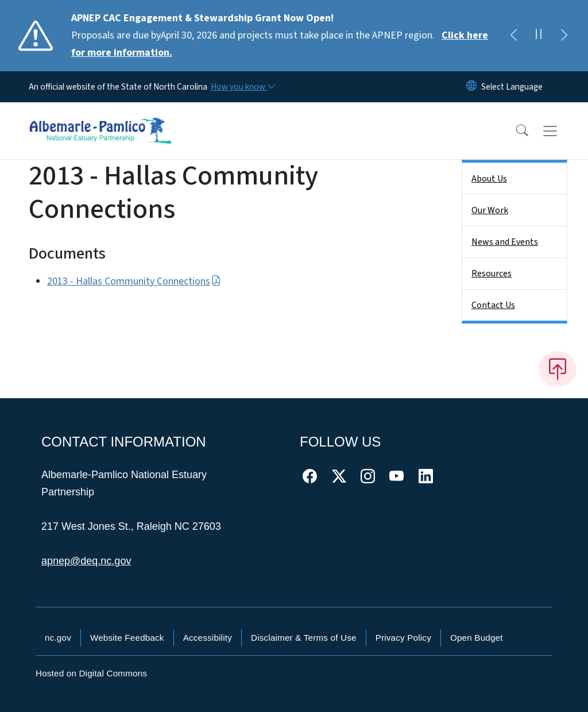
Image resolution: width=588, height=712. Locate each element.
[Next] (564, 36)
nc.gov (58, 638)
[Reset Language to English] (471, 87)
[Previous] (513, 36)
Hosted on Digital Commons (91, 673)
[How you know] (242, 87)
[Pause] (539, 36)
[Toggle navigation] (561, 131)
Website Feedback (127, 638)
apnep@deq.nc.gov (86, 561)
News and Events (505, 242)
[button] (514, 131)
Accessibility (208, 638)
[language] (512, 87)
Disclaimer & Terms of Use (304, 638)
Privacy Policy (403, 638)
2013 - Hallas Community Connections (134, 281)
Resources (492, 274)
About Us (489, 179)
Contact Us (493, 305)
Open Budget (477, 638)
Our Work (490, 210)
